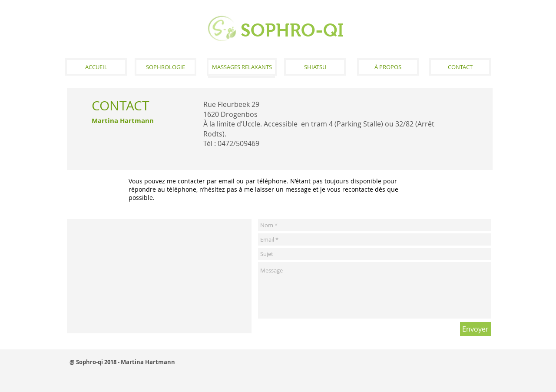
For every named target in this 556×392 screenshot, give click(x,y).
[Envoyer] (475, 329)
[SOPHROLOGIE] (165, 67)
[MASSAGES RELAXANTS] (242, 67)
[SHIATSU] (315, 67)
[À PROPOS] (388, 67)
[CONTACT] (460, 67)
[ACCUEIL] (96, 67)
